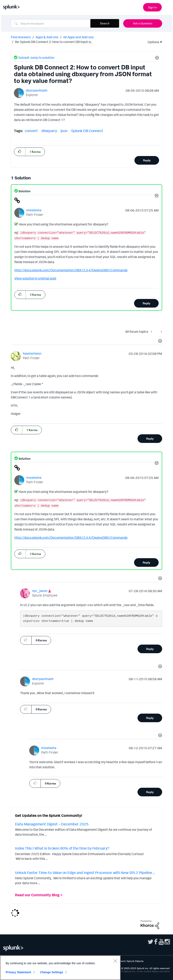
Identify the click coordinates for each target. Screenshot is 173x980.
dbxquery (49, 131)
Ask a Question (143, 23)
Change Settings (52, 972)
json (64, 131)
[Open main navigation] (167, 7)
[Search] (51, 23)
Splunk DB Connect (87, 131)
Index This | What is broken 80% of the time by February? (62, 848)
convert (31, 131)
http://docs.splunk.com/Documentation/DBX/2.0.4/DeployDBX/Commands (71, 270)
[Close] (115, 961)
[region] (60, 968)
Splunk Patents (135, 961)
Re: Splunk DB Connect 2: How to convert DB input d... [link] (54, 42)
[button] (156, 58)
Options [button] (152, 42)
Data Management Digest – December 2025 (52, 824)
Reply (147, 160)
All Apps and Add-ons (78, 37)
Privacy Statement (18, 972)
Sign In (152, 7)
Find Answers (21, 37)
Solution (24, 191)
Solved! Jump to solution (36, 58)
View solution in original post (35, 278)
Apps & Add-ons (47, 37)
